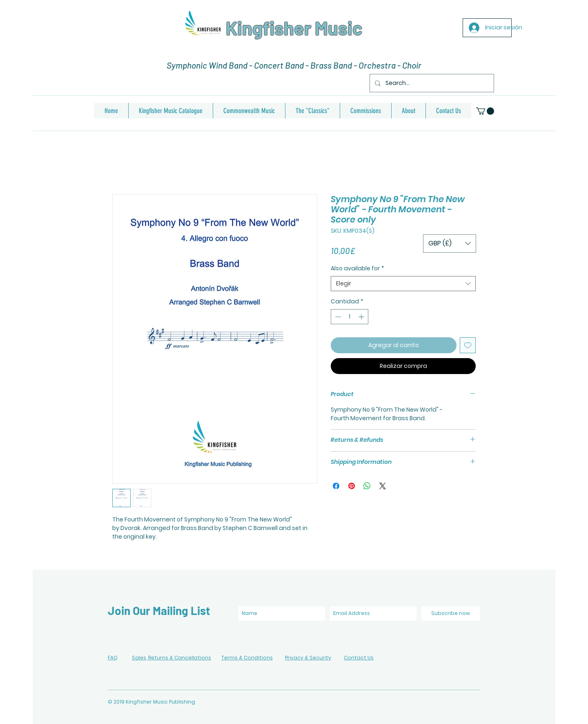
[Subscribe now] (451, 614)
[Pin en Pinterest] (352, 486)
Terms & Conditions (247, 658)
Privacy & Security (308, 658)
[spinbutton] (350, 317)
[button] (485, 111)
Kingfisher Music (294, 28)
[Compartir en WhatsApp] (367, 486)
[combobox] (403, 284)
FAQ (113, 658)
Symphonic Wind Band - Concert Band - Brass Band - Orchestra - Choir (294, 65)
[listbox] (450, 244)
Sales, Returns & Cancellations (171, 658)
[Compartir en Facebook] (336, 486)
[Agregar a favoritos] (468, 345)
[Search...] (431, 83)
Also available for (357, 268)
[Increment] (362, 317)
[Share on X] (383, 486)
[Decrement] (337, 317)
